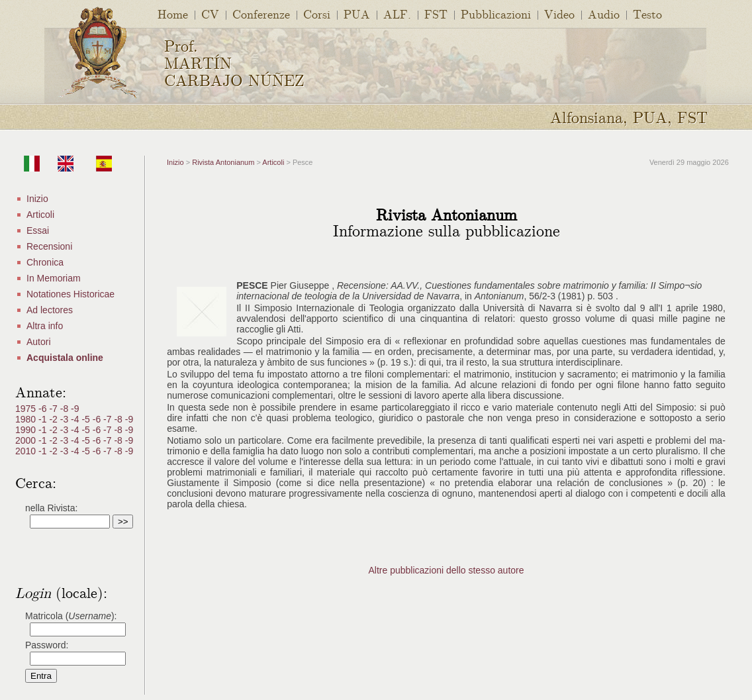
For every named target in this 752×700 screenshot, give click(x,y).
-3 (66, 419)
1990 (27, 430)
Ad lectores (50, 310)
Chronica (45, 262)
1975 (27, 409)
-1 (44, 419)
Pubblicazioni (496, 14)
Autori (39, 342)
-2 (54, 419)
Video (559, 14)
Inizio (37, 199)
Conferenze (261, 14)
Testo (647, 14)
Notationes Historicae (70, 294)
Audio (604, 14)
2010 (27, 451)
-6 (44, 409)
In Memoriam (54, 278)
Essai (38, 230)
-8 (66, 409)
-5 (87, 419)
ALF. (397, 14)
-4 (76, 419)
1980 (27, 419)
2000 (27, 440)
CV (210, 14)
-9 (75, 409)
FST (436, 14)
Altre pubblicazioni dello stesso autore (446, 570)
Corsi (317, 14)
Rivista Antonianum (223, 162)
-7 (54, 409)
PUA (357, 14)
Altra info (45, 326)
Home (173, 14)
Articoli (40, 215)
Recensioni (49, 246)
